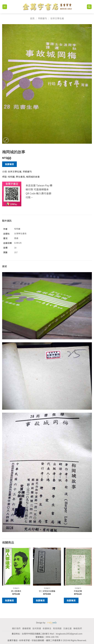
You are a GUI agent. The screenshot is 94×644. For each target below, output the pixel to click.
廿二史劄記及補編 (47, 591)
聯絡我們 (78, 628)
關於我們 (16, 628)
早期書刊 (42, 18)
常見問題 (57, 628)
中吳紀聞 (78, 591)
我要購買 (10, 164)
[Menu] (5, 7)
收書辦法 (47, 628)
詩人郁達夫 (16, 591)
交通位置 (67, 628)
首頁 (32, 18)
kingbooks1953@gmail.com (69, 634)
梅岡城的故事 (33, 177)
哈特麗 (11, 177)
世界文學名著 (57, 18)
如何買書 (37, 628)
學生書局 (20, 177)
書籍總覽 (26, 628)
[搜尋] (89, 7)
